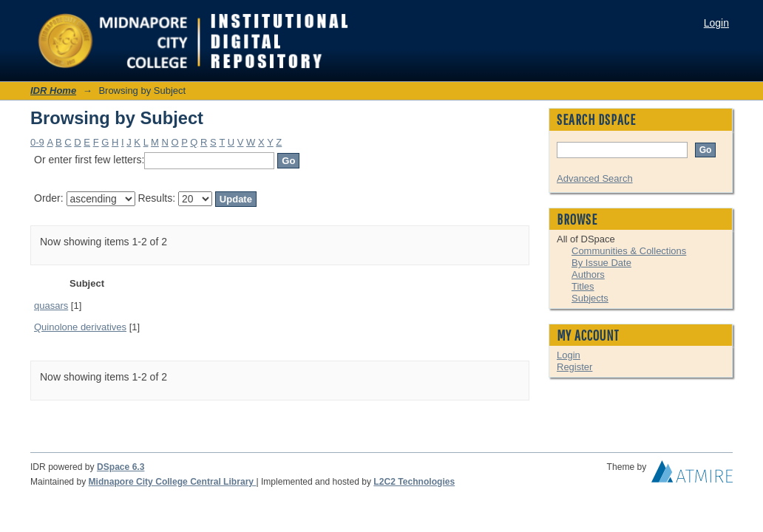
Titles (583, 286)
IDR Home (53, 91)
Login (716, 23)
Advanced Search (595, 178)
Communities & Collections (629, 251)
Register (574, 367)
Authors (588, 274)
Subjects (590, 298)
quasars (51, 306)
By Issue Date (601, 263)
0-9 (37, 142)
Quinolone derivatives (80, 327)
